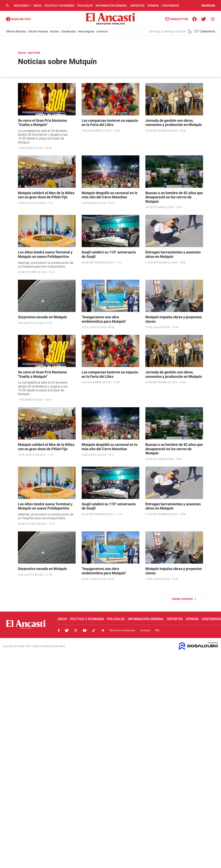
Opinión (153, 6)
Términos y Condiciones (122, 630)
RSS (157, 630)
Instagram (76, 630)
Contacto (102, 31)
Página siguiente (184, 599)
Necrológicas (86, 31)
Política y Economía (59, 6)
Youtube (85, 630)
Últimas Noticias (16, 31)
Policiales (85, 6)
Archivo (54, 31)
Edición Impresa (38, 31)
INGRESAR (208, 6)
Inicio (38, 6)
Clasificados (69, 31)
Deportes (137, 6)
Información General (111, 6)
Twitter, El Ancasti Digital (67, 630)
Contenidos (170, 6)
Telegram (103, 630)
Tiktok (94, 630)
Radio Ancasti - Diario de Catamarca (18, 19)
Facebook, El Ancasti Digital (59, 630)
